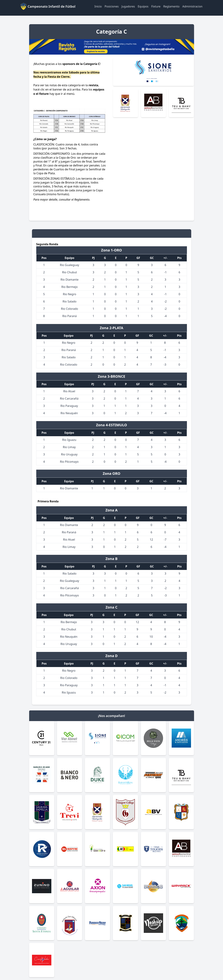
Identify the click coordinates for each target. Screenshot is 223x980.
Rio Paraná (70, 316)
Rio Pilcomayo (69, 462)
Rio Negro (70, 294)
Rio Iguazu (69, 440)
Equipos (143, 6)
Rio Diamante (69, 280)
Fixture (156, 6)
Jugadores (128, 6)
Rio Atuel (69, 391)
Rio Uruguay (69, 454)
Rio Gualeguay (69, 265)
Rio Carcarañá (69, 399)
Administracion (192, 6)
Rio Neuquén (69, 413)
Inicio (98, 6)
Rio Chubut (70, 272)
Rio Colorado (69, 309)
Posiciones (111, 6)
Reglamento (171, 6)
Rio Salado (69, 301)
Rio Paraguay (69, 406)
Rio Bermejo (69, 287)
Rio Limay (69, 447)
